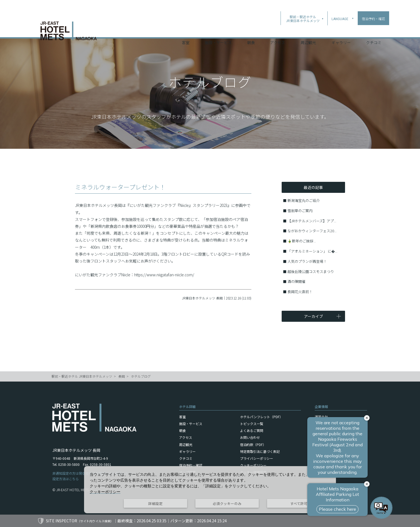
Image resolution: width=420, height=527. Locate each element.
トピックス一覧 (252, 424)
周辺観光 (308, 30)
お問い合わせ (250, 437)
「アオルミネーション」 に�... (312, 251)
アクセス (278, 30)
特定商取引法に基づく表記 (260, 451)
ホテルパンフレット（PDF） (261, 417)
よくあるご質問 (252, 430)
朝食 (251, 30)
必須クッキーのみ (227, 503)
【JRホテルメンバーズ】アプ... (312, 221)
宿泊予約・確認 (191, 465)
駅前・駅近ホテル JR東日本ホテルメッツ (82, 376)
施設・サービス (218, 30)
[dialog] (210, 490)
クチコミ (374, 30)
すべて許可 (299, 503)
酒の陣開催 (296, 281)
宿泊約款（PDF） (253, 444)
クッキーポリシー (253, 465)
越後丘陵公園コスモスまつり (311, 271)
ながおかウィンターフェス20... (312, 231)
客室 (186, 30)
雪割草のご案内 (300, 211)
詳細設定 (155, 503)
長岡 (122, 376)
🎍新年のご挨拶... (302, 241)
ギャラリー (341, 30)
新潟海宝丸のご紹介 (304, 200)
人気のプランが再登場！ (307, 261)
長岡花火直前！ (300, 292)
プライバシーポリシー (257, 458)
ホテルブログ (141, 376)
